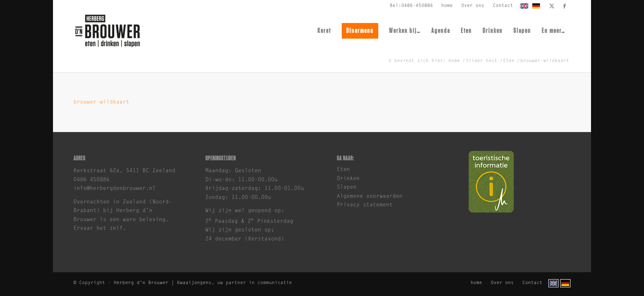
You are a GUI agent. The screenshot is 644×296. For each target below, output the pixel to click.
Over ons (473, 6)
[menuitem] (447, 6)
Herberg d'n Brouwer (141, 283)
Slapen (347, 187)
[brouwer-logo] (107, 31)
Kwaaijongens (194, 283)
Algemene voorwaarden (370, 196)
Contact (503, 6)
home (447, 6)
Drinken (348, 179)
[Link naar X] (552, 6)
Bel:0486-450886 (411, 6)
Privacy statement (365, 205)
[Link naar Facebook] (564, 6)
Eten (343, 170)
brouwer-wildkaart (101, 102)
